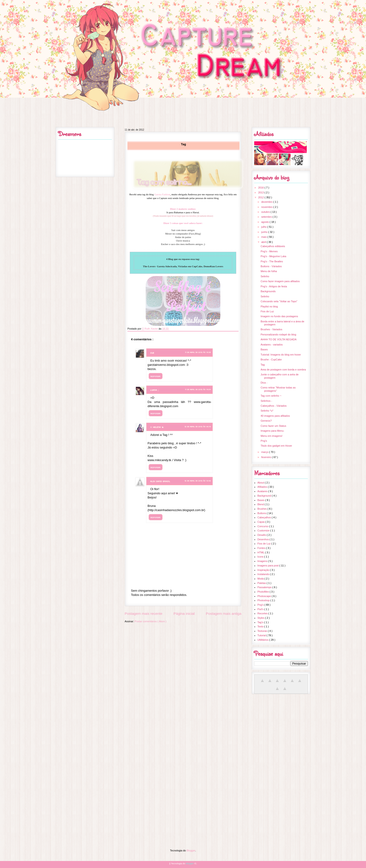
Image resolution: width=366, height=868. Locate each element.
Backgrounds (268, 291)
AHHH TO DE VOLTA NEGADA (278, 339)
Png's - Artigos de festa (274, 286)
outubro (266, 212)
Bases (264, 349)
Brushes (262, 509)
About (261, 483)
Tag (263, 365)
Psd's (261, 609)
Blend (261, 504)
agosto (265, 222)
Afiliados (263, 487)
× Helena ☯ (157, 427)
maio (264, 237)
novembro (267, 207)
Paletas (262, 583)
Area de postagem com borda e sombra (283, 370)
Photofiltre (264, 592)
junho (265, 232)
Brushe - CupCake (271, 359)
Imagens (263, 561)
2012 (261, 197)
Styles (261, 618)
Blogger (191, 850)
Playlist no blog (269, 306)
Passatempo (265, 587)
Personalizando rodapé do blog (278, 334)
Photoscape (265, 596)
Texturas (263, 631)
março (265, 452)
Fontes (262, 548)
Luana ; (155, 390)
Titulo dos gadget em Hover (276, 446)
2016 (261, 188)
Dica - (264, 383)
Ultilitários (263, 640)
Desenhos (264, 539)
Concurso (263, 526)
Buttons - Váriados (271, 266)
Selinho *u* (267, 411)
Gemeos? (266, 421)
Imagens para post (268, 566)
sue (152, 353)
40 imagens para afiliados (275, 416)
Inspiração (264, 570)
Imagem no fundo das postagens (279, 316)
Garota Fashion (162, 194)
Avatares (263, 491)
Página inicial (184, 614)
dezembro (267, 202)
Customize (264, 530)
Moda (261, 579)
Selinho (265, 276)
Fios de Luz (267, 311)
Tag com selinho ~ (271, 396)
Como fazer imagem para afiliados (280, 281)
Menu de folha (269, 271)
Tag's (261, 622)
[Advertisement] (183, 730)
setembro (267, 217)
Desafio (262, 535)
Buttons (262, 513)
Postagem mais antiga (224, 614)
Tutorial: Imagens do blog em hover (281, 355)
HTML (261, 552)
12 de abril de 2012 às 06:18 (198, 426)
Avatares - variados (272, 345)
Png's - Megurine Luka (273, 256)
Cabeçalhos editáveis (273, 246)
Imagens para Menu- (272, 431)
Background (265, 496)
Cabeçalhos (265, 517)
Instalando (264, 574)
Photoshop (264, 600)
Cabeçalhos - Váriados (273, 406)
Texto (261, 626)
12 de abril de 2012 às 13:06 (198, 481)
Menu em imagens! (271, 436)
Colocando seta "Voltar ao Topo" (279, 301)
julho (264, 227)
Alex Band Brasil (160, 481)
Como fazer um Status (273, 426)
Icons (261, 557)
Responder (156, 376)
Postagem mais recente (144, 614)
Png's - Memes (269, 251)
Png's (264, 441)
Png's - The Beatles (272, 261)
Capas (262, 522)
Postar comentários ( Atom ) (151, 621)
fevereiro (267, 457)
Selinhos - (266, 401)
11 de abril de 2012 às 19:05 (198, 352)
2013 (261, 192)
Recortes (263, 613)
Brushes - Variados (271, 329)
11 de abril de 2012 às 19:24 (198, 389)
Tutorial (262, 635)
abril (264, 242)
